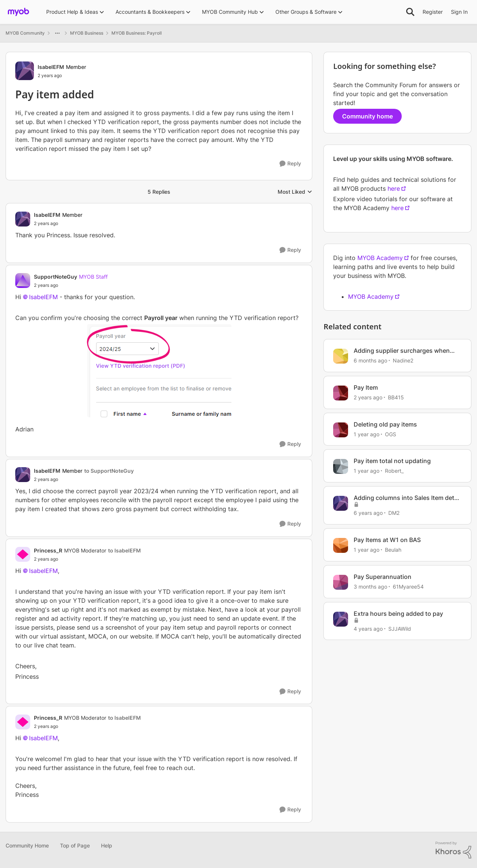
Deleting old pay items (385, 424)
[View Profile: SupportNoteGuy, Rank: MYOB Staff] (23, 281)
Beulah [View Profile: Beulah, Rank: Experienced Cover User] (393, 550)
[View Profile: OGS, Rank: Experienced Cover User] (341, 430)
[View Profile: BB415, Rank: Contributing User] (341, 393)
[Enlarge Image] (159, 371)
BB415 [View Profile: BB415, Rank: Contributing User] (396, 397)
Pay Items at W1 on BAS (387, 540)
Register (433, 12)
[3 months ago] (370, 587)
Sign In (459, 12)
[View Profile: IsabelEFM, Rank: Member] (25, 71)
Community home (367, 116)
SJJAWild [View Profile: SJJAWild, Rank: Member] (400, 628)
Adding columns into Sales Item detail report (407, 498)
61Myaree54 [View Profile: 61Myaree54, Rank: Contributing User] (408, 587)
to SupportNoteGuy (109, 471)
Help (107, 845)
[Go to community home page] (18, 12)
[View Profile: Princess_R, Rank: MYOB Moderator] (23, 554)
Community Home (27, 845)
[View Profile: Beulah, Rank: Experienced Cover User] (341, 545)
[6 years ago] (368, 513)
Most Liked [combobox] (295, 192)
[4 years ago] (368, 628)
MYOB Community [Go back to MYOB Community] (25, 33)
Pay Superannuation (383, 577)
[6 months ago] (370, 360)
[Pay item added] (58, 224)
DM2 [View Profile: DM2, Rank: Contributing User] (394, 513)
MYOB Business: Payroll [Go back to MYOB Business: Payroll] (137, 33)
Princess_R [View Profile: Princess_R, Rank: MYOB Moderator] (48, 550)
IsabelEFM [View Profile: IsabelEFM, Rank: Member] (51, 67)
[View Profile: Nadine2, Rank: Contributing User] (341, 356)
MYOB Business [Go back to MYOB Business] (87, 33)
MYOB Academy (380, 258)
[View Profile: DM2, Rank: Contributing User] (341, 503)
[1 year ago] (367, 434)
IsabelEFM (43, 297)
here (394, 189)
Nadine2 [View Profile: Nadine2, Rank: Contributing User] (403, 360)
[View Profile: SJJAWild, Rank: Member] (341, 619)
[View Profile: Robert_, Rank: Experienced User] (341, 466)
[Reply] (290, 164)
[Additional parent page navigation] (57, 33)
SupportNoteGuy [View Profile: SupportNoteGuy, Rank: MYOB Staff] (56, 277)
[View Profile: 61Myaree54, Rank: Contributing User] (341, 582)
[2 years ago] (368, 397)
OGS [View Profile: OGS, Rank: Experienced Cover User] (391, 434)
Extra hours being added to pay (398, 614)
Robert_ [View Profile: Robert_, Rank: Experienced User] (394, 471)
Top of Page (75, 845)
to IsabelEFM (124, 550)
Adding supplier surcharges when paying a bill (402, 351)
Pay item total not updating (392, 461)
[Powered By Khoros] (454, 850)
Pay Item (366, 387)
